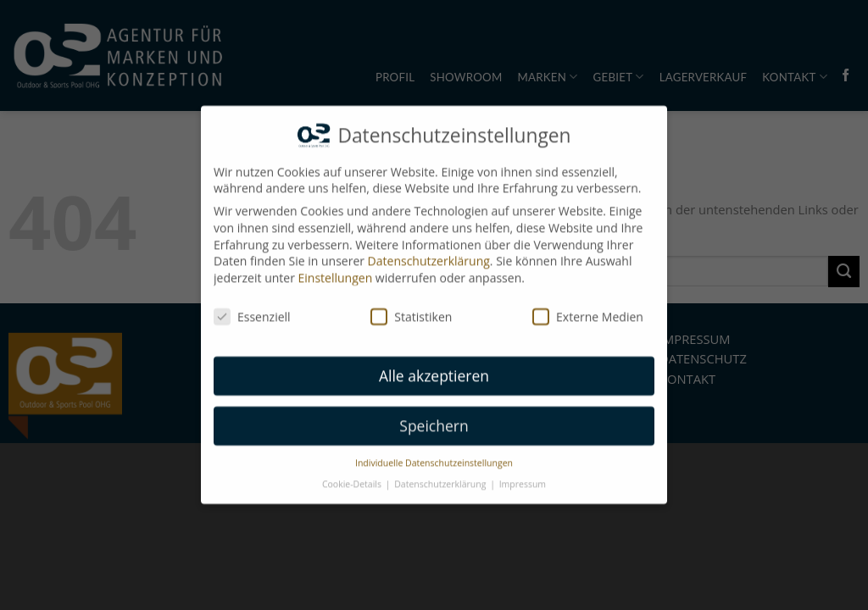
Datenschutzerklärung (429, 255)
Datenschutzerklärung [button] (441, 478)
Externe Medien (588, 311)
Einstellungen (336, 272)
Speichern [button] (434, 420)
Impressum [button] (523, 478)
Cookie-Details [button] (353, 478)
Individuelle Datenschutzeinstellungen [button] (434, 457)
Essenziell (252, 311)
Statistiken (411, 311)
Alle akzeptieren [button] (434, 370)
